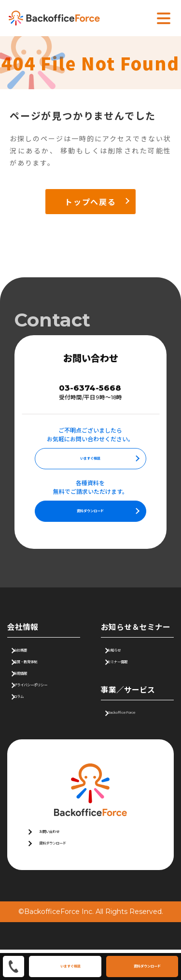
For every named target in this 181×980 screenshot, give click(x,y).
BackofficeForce (140, 731)
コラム (29, 724)
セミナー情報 (133, 675)
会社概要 (32, 658)
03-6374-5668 (90, 390)
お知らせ (126, 658)
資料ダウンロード (90, 516)
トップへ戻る (90, 202)
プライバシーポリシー (53, 708)
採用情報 (32, 691)
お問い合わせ (59, 855)
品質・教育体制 (42, 675)
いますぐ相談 (90, 463)
